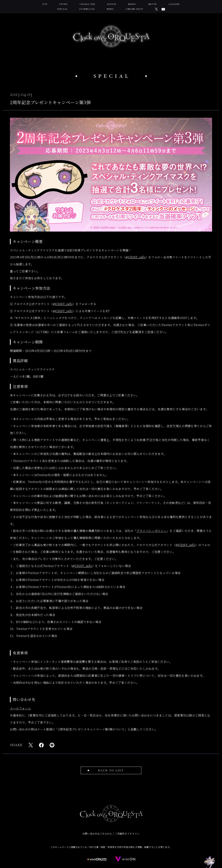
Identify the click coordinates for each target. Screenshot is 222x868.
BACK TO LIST (111, 770)
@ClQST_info (136, 257)
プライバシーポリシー (152, 531)
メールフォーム (20, 708)
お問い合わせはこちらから (97, 834)
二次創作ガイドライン (127, 834)
